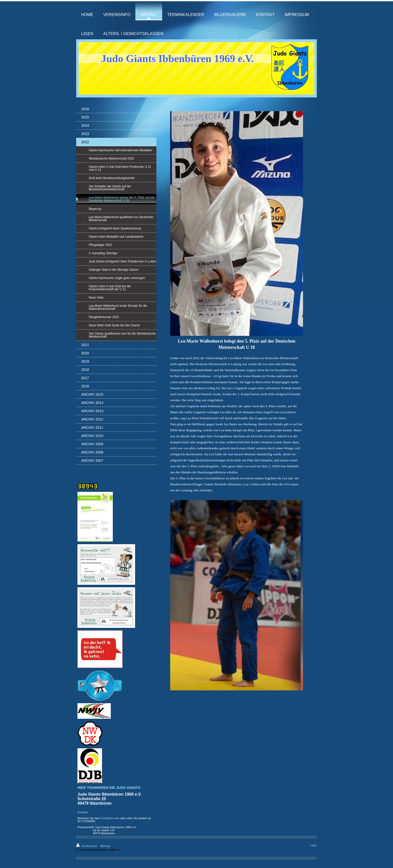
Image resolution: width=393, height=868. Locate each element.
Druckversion (87, 846)
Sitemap (105, 846)
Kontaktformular (110, 818)
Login (313, 845)
